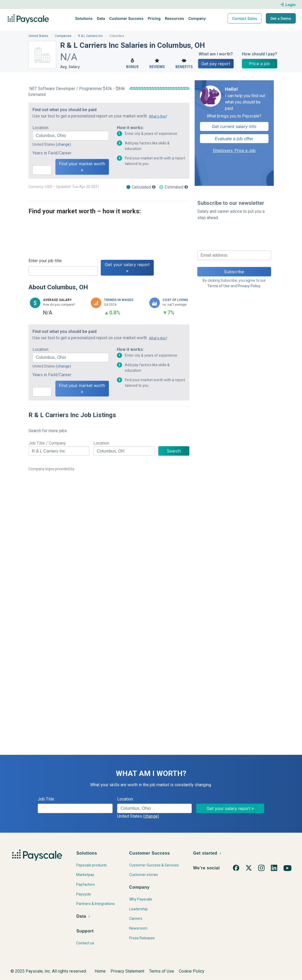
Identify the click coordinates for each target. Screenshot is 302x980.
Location (101, 443)
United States (38, 36)
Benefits (184, 63)
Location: (41, 128)
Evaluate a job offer (234, 139)
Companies (63, 36)
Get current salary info (234, 126)
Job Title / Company (47, 443)
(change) (63, 144)
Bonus (132, 63)
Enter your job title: (45, 261)
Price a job (260, 64)
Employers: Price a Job (234, 151)
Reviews (157, 63)
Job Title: (46, 799)
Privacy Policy (249, 286)
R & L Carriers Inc (90, 36)
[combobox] (71, 136)
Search (174, 451)
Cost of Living (175, 300)
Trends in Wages (119, 300)
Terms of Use (219, 286)
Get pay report (216, 64)
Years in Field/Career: (52, 153)
